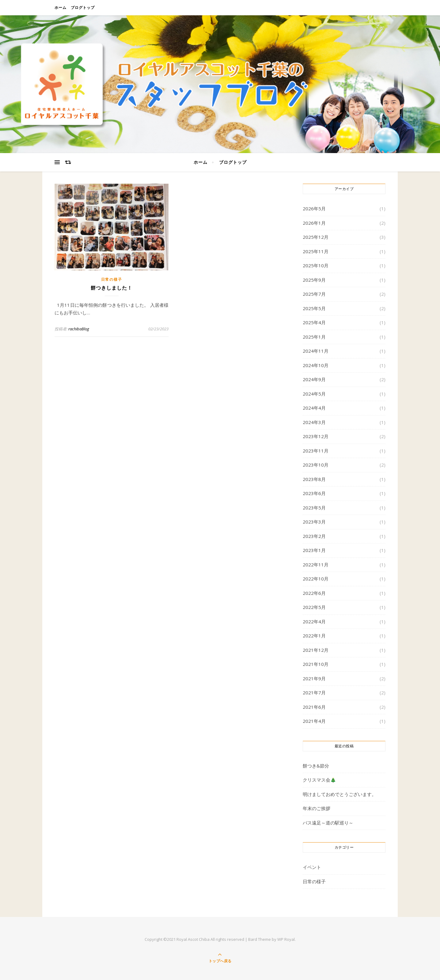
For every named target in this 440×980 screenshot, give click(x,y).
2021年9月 (314, 678)
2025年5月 (314, 308)
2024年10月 (316, 365)
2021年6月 (314, 707)
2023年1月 (314, 550)
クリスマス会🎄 (319, 780)
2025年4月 (314, 322)
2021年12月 (316, 650)
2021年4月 (314, 721)
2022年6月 (314, 593)
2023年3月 (314, 522)
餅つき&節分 (316, 766)
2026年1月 (314, 223)
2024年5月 (314, 394)
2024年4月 (314, 408)
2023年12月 (316, 436)
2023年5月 (314, 508)
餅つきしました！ (112, 288)
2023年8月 (314, 479)
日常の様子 (112, 279)
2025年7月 (314, 294)
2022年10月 (316, 579)
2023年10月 (316, 465)
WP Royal (286, 939)
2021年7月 (314, 693)
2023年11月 (316, 451)
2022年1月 (314, 636)
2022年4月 (314, 621)
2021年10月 (316, 664)
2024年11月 (316, 351)
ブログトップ (83, 8)
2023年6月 (314, 493)
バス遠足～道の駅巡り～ (328, 823)
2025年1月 (314, 337)
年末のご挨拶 (317, 808)
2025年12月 (316, 237)
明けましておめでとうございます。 (339, 794)
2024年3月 (314, 422)
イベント (312, 867)
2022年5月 (314, 607)
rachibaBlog (79, 329)
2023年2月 (314, 536)
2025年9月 (314, 280)
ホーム (61, 8)
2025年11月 (316, 251)
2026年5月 (314, 208)
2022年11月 (316, 565)
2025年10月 (316, 265)
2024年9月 (314, 379)
